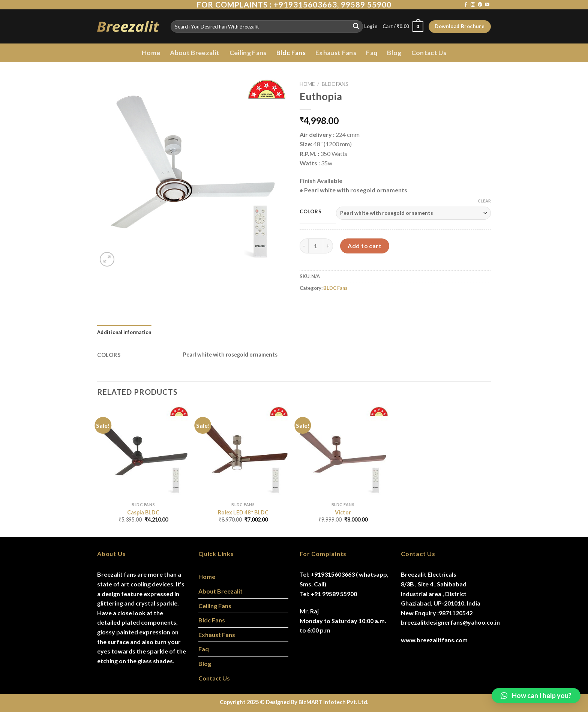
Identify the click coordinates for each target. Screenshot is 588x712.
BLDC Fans (335, 84)
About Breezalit (195, 53)
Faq (372, 53)
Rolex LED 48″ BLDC (243, 512)
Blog (394, 53)
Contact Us (429, 53)
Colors (310, 212)
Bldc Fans (291, 53)
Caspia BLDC (143, 512)
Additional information (124, 332)
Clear (484, 201)
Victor (343, 512)
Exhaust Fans (336, 53)
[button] (536, 696)
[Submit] (356, 27)
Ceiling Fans (248, 53)
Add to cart (364, 246)
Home (151, 53)
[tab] (124, 332)
